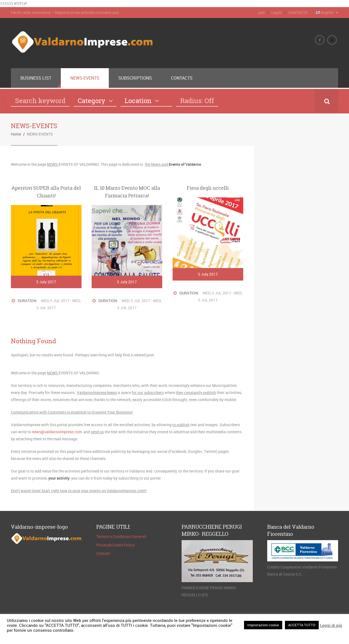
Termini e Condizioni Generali (121, 536)
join (262, 12)
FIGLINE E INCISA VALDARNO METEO (301, 166)
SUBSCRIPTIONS (135, 78)
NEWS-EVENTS (85, 78)
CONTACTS (298, 12)
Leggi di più (331, 625)
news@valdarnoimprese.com (57, 432)
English (325, 12)
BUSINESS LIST (36, 78)
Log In (277, 12)
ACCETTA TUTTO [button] (302, 625)
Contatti (103, 553)
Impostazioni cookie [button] (263, 625)
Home (16, 134)
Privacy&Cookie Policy (115, 545)
